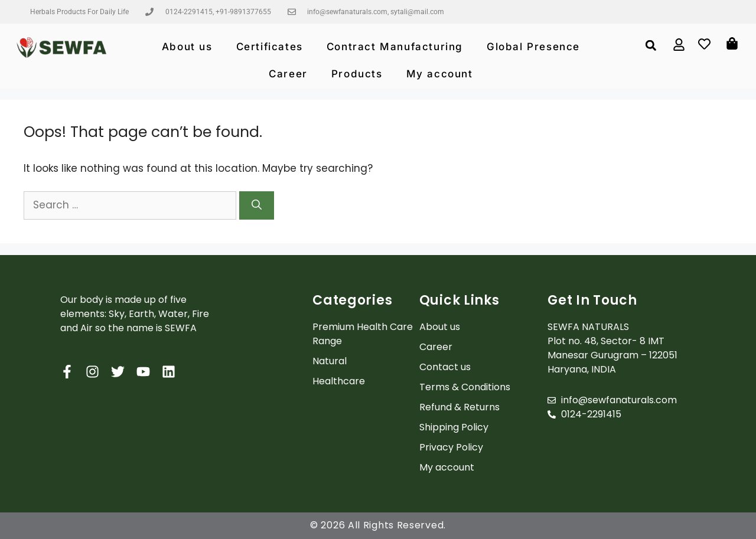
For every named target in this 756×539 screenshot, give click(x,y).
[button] (651, 45)
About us (187, 47)
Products (357, 74)
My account (440, 74)
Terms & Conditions (465, 387)
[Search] (257, 205)
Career (288, 74)
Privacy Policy (451, 447)
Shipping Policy (454, 427)
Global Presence (533, 47)
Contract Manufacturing (395, 47)
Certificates (270, 47)
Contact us (445, 367)
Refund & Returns (460, 407)
